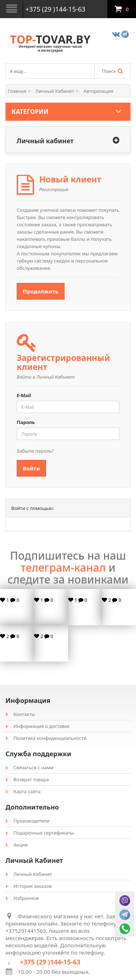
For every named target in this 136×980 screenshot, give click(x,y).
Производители (27, 821)
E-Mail (24, 395)
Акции (17, 845)
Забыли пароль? (35, 451)
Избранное (22, 898)
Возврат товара (27, 779)
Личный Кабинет (55, 91)
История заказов (29, 886)
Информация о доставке (38, 726)
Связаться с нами (29, 767)
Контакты (20, 714)
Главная (17, 91)
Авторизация (98, 91)
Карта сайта (23, 791)
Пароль (26, 422)
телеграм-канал (63, 567)
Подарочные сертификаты (40, 833)
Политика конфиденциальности (46, 738)
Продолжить (41, 291)
